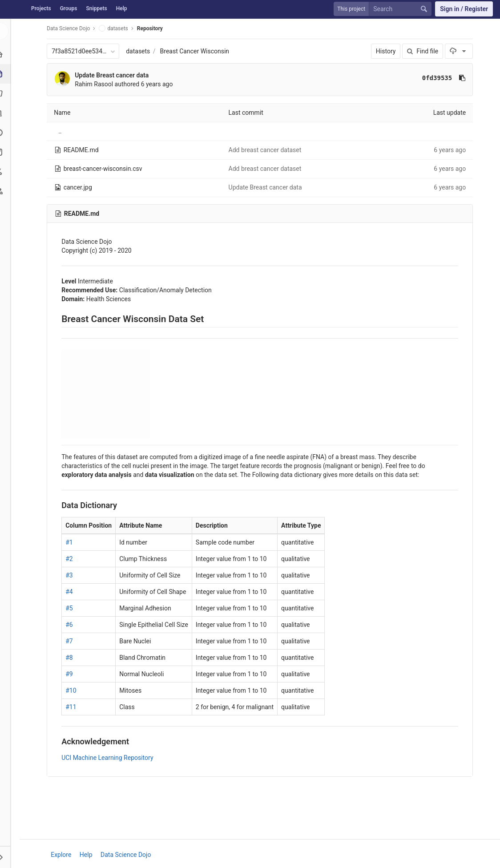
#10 (72, 690)
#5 (71, 608)
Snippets (96, 8)
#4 (71, 592)
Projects (41, 8)
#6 (71, 625)
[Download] (460, 51)
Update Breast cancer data (113, 75)
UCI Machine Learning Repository (109, 758)
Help (122, 8)
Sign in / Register (464, 9)
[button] (11, 857)
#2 (71, 559)
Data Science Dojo (70, 28)
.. (61, 131)
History (387, 51)
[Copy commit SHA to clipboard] (464, 78)
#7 (71, 641)
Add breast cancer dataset (266, 150)
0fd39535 (438, 78)
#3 (71, 575)
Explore (62, 855)
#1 (71, 542)
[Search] (402, 9)
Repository (151, 28)
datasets (139, 51)
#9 (71, 674)
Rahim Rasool (95, 84)
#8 (71, 658)
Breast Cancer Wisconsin (196, 51)
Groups (69, 8)
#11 (72, 707)
